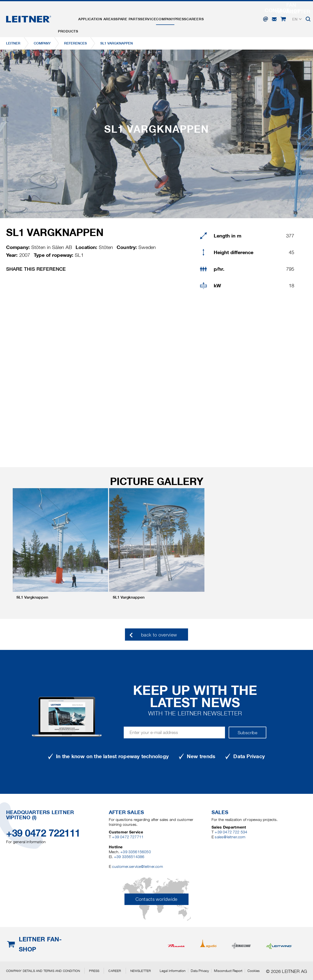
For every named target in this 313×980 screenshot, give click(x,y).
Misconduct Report (228, 971)
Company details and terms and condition (43, 971)
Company (187, 15)
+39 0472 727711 (128, 837)
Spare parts (140, 15)
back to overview (159, 635)
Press (207, 15)
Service (165, 15)
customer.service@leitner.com (137, 867)
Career (115, 971)
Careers (226, 15)
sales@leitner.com (230, 837)
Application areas (104, 15)
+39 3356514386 (129, 857)
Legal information (173, 971)
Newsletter (141, 971)
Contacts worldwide (156, 899)
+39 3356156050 (136, 852)
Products (71, 15)
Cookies (254, 971)
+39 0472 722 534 (231, 832)
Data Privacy (200, 971)
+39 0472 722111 (43, 833)
